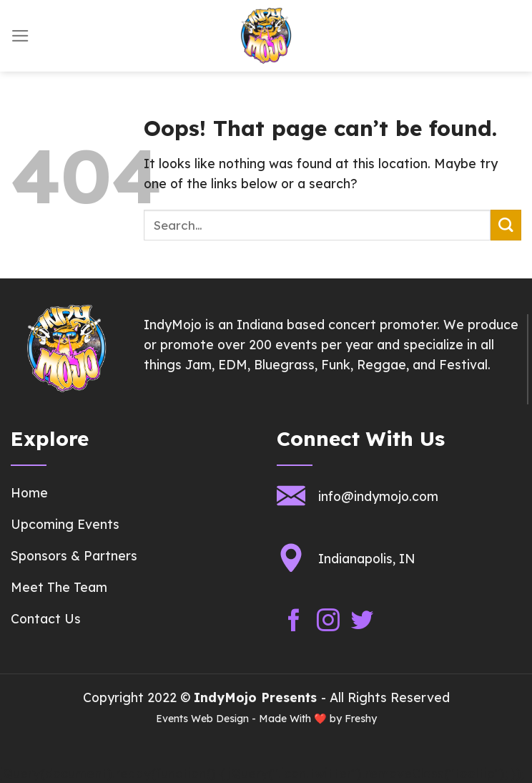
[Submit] (506, 225)
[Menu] (20, 36)
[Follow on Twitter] (363, 621)
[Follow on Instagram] (328, 621)
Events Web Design (202, 719)
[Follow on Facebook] (294, 621)
